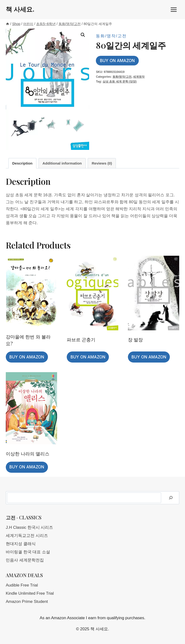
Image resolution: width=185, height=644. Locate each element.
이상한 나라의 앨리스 (28, 453)
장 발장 (135, 339)
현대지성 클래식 (21, 544)
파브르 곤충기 (81, 339)
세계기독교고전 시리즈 (27, 536)
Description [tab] (22, 163)
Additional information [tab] (62, 163)
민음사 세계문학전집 (25, 560)
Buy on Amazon (117, 61)
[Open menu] (174, 10)
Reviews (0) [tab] (102, 163)
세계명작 (139, 77)
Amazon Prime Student (27, 602)
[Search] (171, 498)
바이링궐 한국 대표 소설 (28, 552)
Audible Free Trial (22, 585)
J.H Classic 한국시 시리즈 (29, 527)
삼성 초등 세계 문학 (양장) (120, 82)
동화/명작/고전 (111, 36)
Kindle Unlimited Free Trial (30, 593)
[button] (83, 35)
